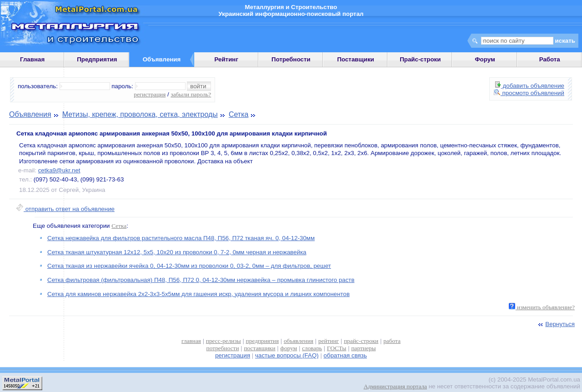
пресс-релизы (223, 341)
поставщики (259, 348)
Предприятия (97, 59)
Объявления (30, 114)
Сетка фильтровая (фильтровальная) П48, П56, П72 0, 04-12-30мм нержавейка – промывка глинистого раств (201, 280)
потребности (223, 348)
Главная (32, 59)
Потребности (291, 59)
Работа (550, 59)
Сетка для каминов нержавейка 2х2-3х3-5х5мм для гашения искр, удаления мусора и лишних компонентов (198, 294)
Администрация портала (395, 386)
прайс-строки (361, 341)
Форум (485, 59)
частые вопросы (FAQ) (287, 355)
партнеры (363, 348)
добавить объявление (530, 86)
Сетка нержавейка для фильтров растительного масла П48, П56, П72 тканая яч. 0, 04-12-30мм (181, 238)
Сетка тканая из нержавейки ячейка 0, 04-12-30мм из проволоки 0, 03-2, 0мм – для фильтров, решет (189, 266)
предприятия (262, 341)
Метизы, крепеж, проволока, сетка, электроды (140, 114)
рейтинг (329, 341)
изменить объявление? (542, 307)
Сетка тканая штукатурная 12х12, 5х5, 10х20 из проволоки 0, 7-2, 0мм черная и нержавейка (177, 252)
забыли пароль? (191, 94)
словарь (312, 348)
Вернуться (556, 324)
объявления (299, 341)
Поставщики (355, 59)
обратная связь (345, 355)
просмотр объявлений (529, 93)
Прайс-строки (420, 59)
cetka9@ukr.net (59, 170)
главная (191, 341)
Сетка (239, 114)
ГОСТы (336, 348)
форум (289, 348)
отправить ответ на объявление (65, 209)
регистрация (150, 94)
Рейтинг (226, 59)
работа (392, 341)
